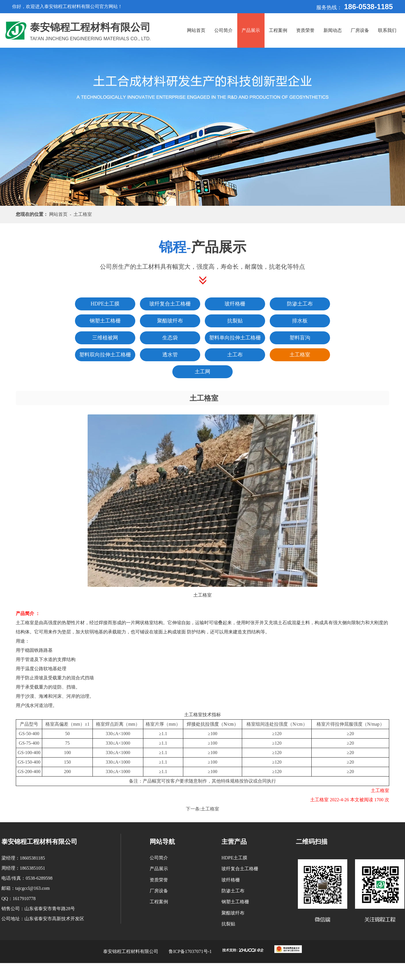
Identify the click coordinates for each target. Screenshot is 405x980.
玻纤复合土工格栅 (240, 869)
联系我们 (387, 30)
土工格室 (210, 809)
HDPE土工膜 (234, 858)
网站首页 (196, 30)
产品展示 (251, 30)
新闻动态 (333, 30)
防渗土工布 (233, 891)
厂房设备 (360, 30)
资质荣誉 (305, 30)
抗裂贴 (228, 924)
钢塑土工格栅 (235, 902)
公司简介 (223, 30)
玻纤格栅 (231, 880)
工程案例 (278, 30)
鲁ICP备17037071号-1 (190, 951)
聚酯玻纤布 (233, 913)
